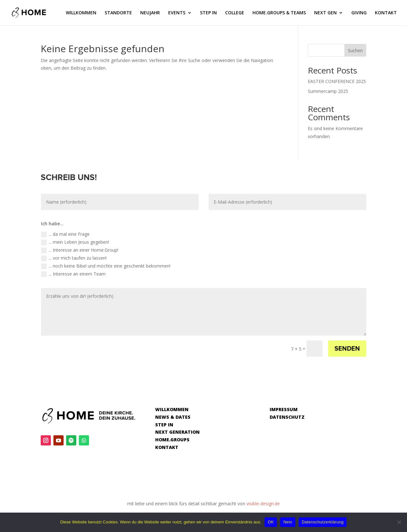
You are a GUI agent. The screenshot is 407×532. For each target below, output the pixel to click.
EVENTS (177, 13)
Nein (288, 522)
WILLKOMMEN (81, 13)
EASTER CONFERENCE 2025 (337, 81)
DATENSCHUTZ (287, 417)
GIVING (359, 13)
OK (271, 522)
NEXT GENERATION (177, 432)
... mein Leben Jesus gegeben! (75, 242)
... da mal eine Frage (65, 234)
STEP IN (208, 13)
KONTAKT (386, 13)
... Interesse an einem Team (73, 274)
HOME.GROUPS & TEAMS (279, 13)
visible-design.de (263, 504)
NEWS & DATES (173, 417)
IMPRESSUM (284, 409)
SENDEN (347, 349)
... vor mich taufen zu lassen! (74, 258)
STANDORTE (118, 13)
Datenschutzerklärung (323, 522)
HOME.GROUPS (172, 440)
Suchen (355, 50)
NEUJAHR (150, 13)
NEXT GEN (325, 13)
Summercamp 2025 (328, 91)
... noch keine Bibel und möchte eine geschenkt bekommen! (106, 266)
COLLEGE (235, 13)
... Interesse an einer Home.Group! (80, 250)
